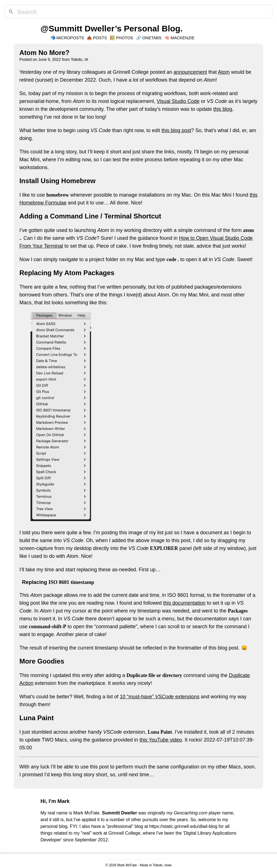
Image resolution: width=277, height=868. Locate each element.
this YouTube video (161, 740)
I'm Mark (59, 801)
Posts (100, 38)
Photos (125, 38)
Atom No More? (44, 53)
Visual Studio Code (178, 101)
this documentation (184, 603)
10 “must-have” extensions (160, 697)
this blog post (176, 130)
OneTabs (152, 38)
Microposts (70, 38)
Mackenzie (183, 38)
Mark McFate (127, 865)
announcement (190, 72)
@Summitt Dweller (78, 28)
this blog (223, 109)
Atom (224, 72)
